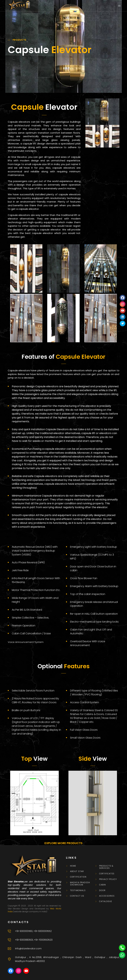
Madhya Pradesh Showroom (80, 884)
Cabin (103, 885)
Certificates (107, 874)
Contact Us (77, 896)
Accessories (107, 896)
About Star (77, 871)
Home (73, 866)
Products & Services (106, 867)
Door (102, 890)
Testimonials (78, 890)
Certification (78, 877)
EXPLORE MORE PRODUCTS (63, 843)
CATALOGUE (106, 901)
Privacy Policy (108, 879)
